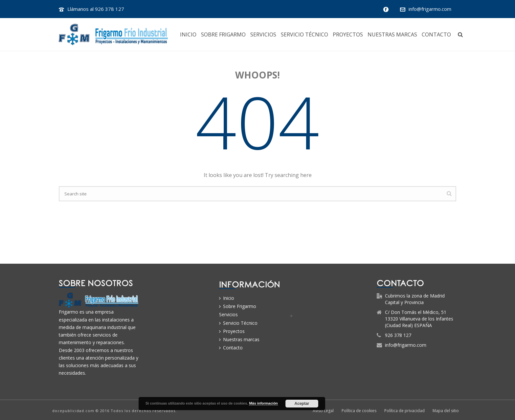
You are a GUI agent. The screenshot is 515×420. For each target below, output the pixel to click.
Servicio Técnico (304, 35)
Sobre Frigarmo (223, 35)
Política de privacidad (404, 411)
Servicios (263, 35)
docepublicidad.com (73, 411)
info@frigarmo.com (430, 9)
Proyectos (348, 35)
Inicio (188, 35)
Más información (263, 403)
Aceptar (302, 404)
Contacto (436, 35)
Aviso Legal (323, 411)
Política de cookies (359, 411)
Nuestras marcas (392, 35)
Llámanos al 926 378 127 (96, 9)
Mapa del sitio (446, 411)
